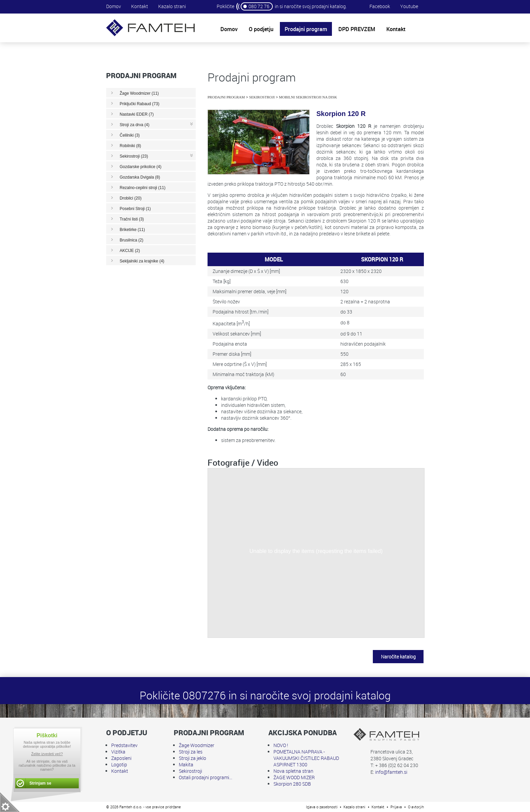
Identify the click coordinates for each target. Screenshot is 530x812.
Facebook (380, 6)
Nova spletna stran (293, 771)
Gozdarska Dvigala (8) (140, 177)
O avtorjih (416, 807)
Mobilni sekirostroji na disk (308, 97)
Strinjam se (40, 783)
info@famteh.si (391, 772)
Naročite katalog (398, 657)
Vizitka (118, 752)
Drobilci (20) (131, 198)
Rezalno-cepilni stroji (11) (142, 188)
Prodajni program (226, 97)
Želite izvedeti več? (47, 754)
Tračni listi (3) (132, 219)
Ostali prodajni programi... (206, 777)
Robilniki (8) (130, 146)
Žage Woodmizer (197, 745)
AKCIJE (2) (130, 251)
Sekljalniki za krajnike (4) (142, 261)
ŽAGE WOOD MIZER (294, 777)
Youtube (409, 6)
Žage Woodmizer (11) (139, 93)
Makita (186, 764)
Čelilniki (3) (130, 135)
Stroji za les (191, 752)
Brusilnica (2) (131, 240)
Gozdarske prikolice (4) (140, 167)
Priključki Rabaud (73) (139, 104)
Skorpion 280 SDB (292, 784)
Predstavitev (124, 745)
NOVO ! (281, 745)
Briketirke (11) (132, 230)
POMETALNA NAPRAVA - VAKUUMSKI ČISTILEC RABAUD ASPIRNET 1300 (306, 758)
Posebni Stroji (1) (135, 209)
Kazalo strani (172, 6)
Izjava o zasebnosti (322, 807)
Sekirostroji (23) (134, 156)
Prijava (396, 807)
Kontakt (140, 6)
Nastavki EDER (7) (137, 114)
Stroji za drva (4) (135, 125)
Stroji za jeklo (192, 758)
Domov (114, 6)
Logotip (119, 764)
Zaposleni (121, 758)
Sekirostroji (262, 97)
